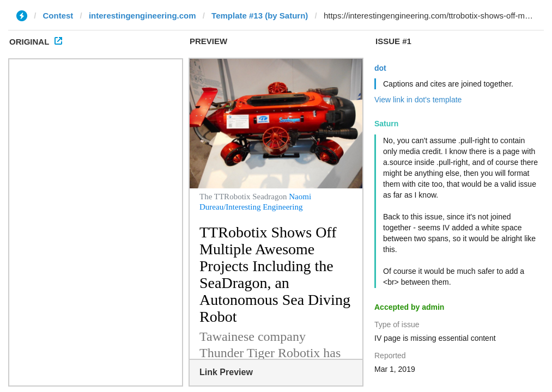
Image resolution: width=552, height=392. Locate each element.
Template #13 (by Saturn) (260, 16)
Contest (58, 16)
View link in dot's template (418, 100)
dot (380, 68)
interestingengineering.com (142, 16)
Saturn (386, 124)
